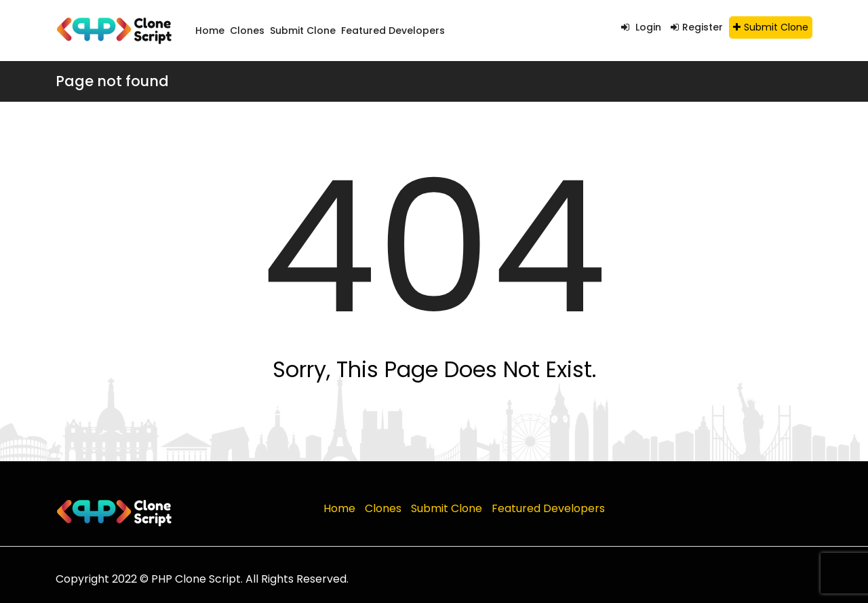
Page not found (112, 81)
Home (210, 31)
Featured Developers (393, 31)
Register (697, 27)
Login (641, 27)
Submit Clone (303, 31)
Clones (247, 31)
